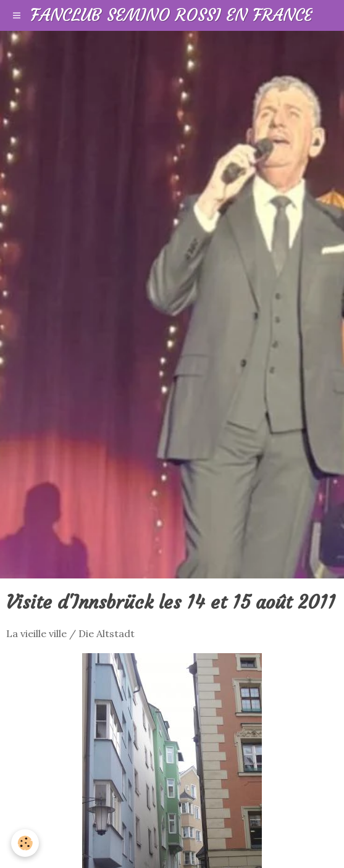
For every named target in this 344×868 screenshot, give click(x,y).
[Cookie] (25, 843)
